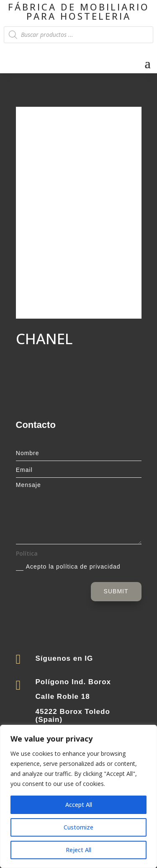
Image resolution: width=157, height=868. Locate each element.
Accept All (79, 805)
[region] (78, 796)
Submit (116, 591)
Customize (78, 827)
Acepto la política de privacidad (68, 567)
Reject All (78, 850)
